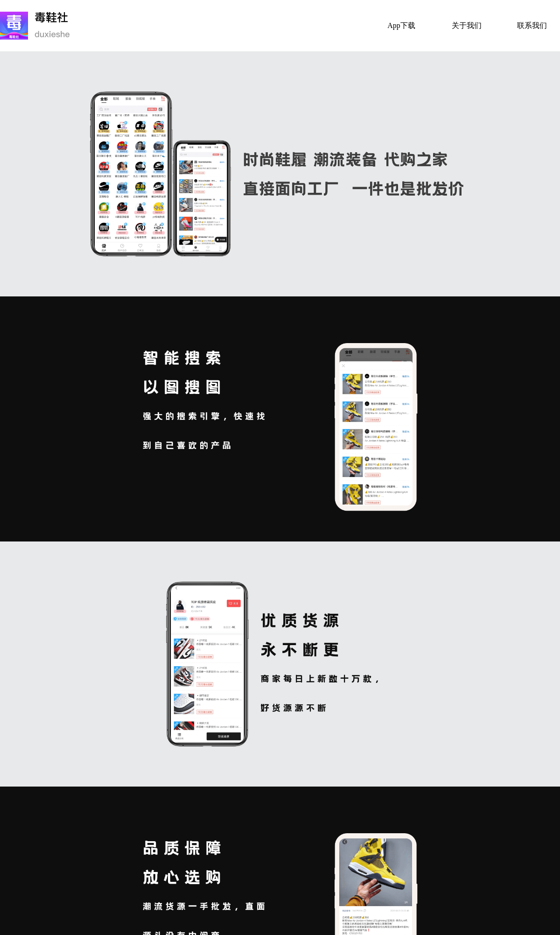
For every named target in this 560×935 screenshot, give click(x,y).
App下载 (401, 25)
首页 (336, 25)
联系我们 (532, 25)
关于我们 (467, 25)
